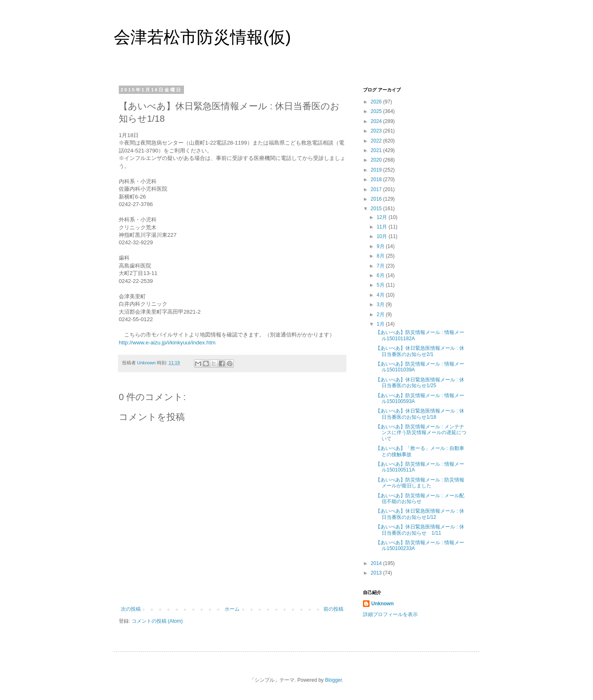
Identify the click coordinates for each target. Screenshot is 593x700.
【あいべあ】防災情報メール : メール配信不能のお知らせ (420, 499)
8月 (381, 256)
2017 (377, 189)
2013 (377, 573)
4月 (381, 295)
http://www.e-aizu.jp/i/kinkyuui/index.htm (167, 343)
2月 (381, 314)
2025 (377, 111)
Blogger (334, 680)
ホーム (232, 609)
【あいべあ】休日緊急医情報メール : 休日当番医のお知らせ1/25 (420, 383)
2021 (377, 150)
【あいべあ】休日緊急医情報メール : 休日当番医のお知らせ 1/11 (420, 530)
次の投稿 (131, 609)
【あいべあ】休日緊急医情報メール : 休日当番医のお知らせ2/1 (420, 351)
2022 (377, 141)
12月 (383, 217)
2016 (377, 199)
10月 (383, 236)
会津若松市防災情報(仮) (202, 37)
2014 (377, 563)
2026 (377, 102)
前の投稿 (333, 609)
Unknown (382, 604)
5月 (381, 285)
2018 (377, 179)
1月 (381, 324)
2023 (377, 131)
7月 (381, 266)
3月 (381, 305)
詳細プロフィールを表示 (390, 614)
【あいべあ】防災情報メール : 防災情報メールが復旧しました (420, 483)
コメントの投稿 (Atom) (157, 621)
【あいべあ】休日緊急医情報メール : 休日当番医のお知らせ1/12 (420, 514)
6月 (381, 275)
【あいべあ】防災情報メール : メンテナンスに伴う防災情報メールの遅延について (421, 433)
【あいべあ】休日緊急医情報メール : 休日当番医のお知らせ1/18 (420, 414)
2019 (377, 170)
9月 (381, 246)
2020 (377, 160)
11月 (383, 227)
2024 (377, 121)
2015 (377, 209)
